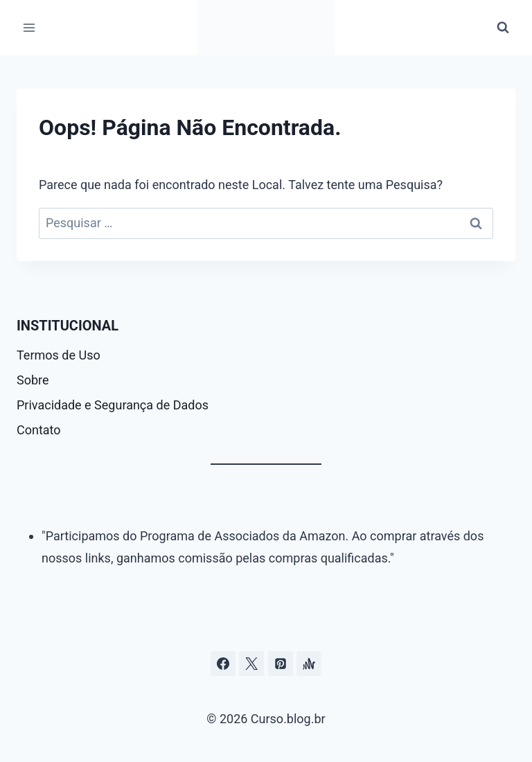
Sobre (33, 380)
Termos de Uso (59, 355)
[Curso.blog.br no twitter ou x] (251, 664)
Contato (39, 430)
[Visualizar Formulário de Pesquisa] (503, 28)
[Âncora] (309, 664)
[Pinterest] (281, 664)
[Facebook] (223, 664)
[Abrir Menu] (29, 27)
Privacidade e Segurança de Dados (113, 405)
